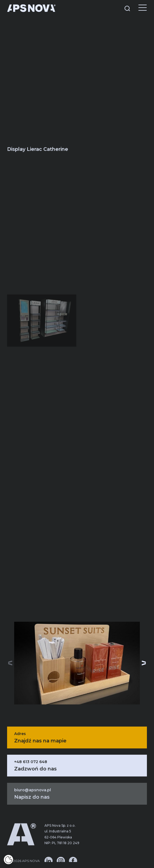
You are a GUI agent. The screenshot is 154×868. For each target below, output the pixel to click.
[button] (144, 663)
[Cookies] (8, 860)
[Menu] (138, 8)
